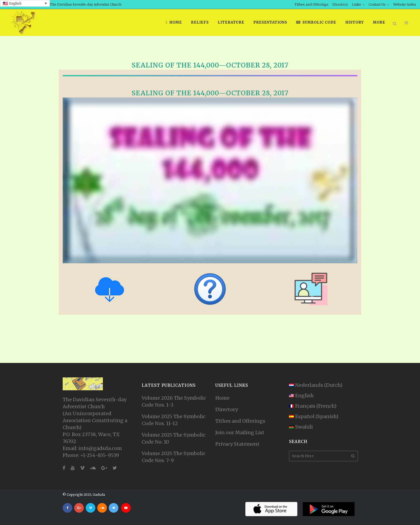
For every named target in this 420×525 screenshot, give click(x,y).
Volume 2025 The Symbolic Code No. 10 (174, 438)
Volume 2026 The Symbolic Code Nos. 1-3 (174, 401)
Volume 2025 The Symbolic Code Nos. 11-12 (174, 420)
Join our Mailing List (240, 432)
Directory (340, 4)
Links (357, 4)
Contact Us (377, 4)
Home (222, 398)
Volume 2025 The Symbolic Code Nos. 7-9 (174, 457)
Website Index (405, 4)
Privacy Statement (237, 444)
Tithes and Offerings (311, 4)
